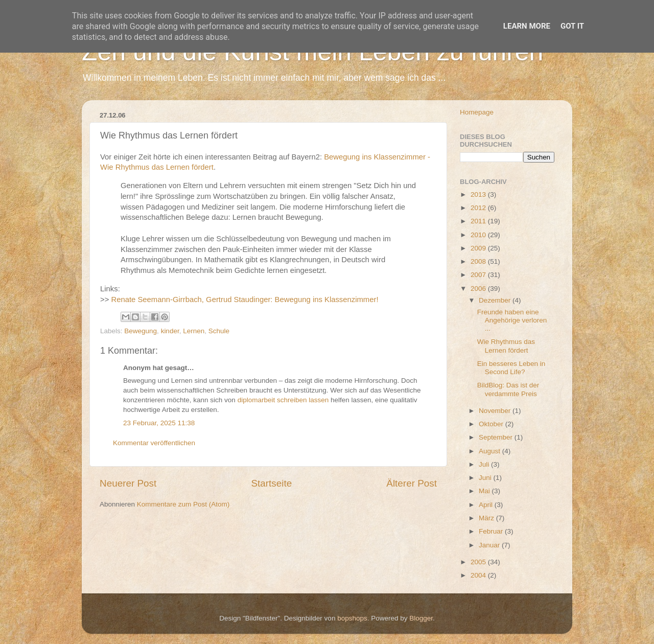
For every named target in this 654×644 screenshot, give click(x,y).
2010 (479, 235)
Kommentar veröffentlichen (154, 443)
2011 (479, 221)
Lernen (194, 331)
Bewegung (141, 331)
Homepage (477, 112)
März (487, 518)
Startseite (271, 483)
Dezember (496, 300)
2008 (479, 261)
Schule (219, 331)
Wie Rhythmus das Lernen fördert (506, 346)
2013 (479, 194)
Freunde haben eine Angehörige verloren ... (512, 320)
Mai (485, 491)
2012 (479, 208)
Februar (492, 531)
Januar (490, 545)
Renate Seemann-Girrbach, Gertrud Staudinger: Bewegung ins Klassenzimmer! (244, 300)
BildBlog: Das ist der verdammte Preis (508, 389)
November (496, 411)
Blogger (421, 618)
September (497, 437)
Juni (486, 478)
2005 (479, 562)
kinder (170, 331)
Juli (485, 464)
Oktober (492, 424)
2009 (479, 248)
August (491, 451)
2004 (479, 575)
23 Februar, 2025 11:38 (159, 423)
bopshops (352, 618)
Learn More (527, 26)
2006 (479, 289)
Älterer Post (412, 483)
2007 (479, 275)
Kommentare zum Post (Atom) (183, 504)
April (487, 505)
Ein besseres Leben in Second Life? (511, 368)
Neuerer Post (128, 483)
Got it (572, 26)
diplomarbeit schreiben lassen (284, 400)
